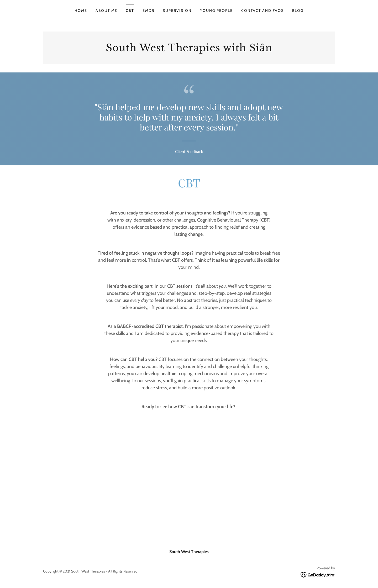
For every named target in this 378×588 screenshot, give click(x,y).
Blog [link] (298, 10)
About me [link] (106, 10)
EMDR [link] (148, 10)
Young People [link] (216, 10)
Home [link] (81, 10)
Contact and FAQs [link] (262, 10)
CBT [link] (130, 10)
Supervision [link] (177, 10)
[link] (189, 50)
